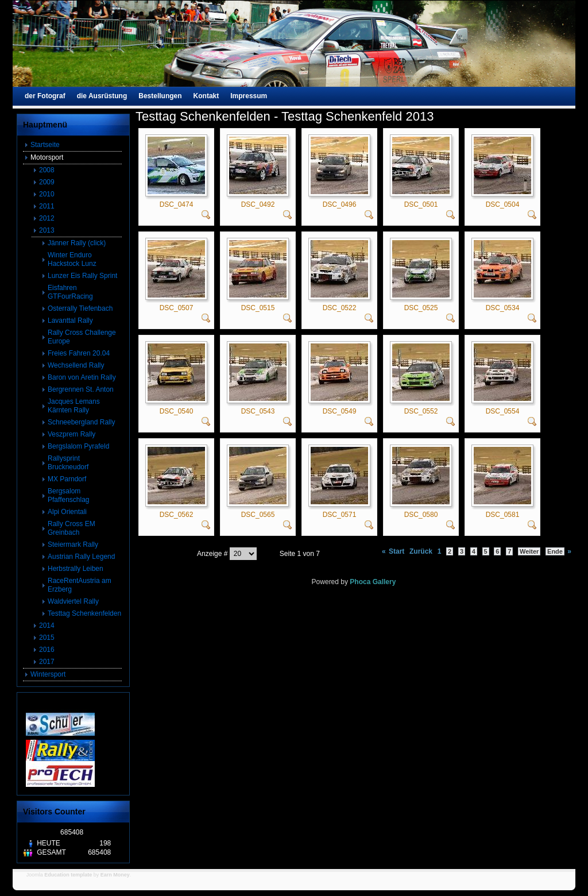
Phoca (360, 582)
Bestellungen (160, 96)
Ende (555, 551)
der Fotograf (45, 96)
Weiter (529, 551)
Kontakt (206, 96)
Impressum (249, 96)
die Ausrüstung (102, 96)
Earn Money (115, 875)
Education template (68, 875)
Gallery (384, 582)
